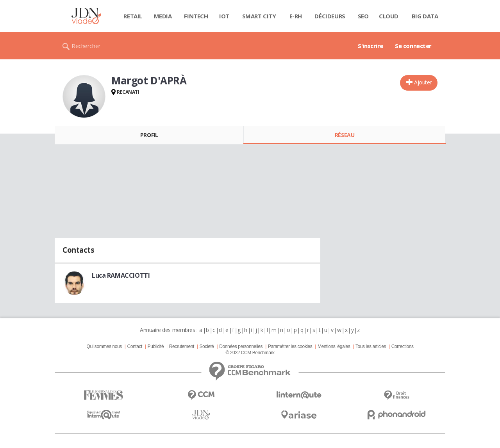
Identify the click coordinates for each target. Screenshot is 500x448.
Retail (133, 16)
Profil (149, 135)
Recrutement (182, 346)
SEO (363, 16)
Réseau (345, 135)
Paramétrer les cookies (290, 346)
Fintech (196, 16)
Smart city (259, 16)
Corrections (403, 346)
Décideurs (330, 16)
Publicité (156, 346)
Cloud (389, 16)
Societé (206, 346)
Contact (135, 346)
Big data (425, 16)
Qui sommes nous (104, 346)
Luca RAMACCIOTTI (121, 275)
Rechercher (86, 46)
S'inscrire (371, 46)
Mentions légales (334, 346)
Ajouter (423, 82)
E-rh (296, 16)
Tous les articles (371, 346)
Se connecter (413, 46)
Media (163, 16)
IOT (224, 16)
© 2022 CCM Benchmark (250, 353)
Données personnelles (241, 346)
